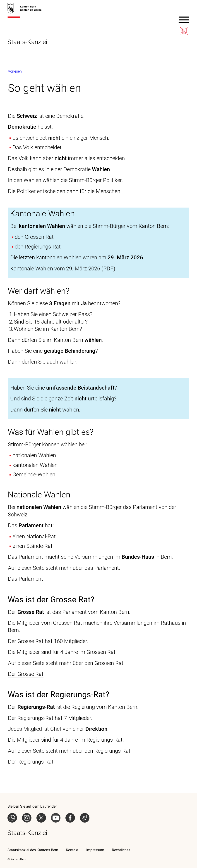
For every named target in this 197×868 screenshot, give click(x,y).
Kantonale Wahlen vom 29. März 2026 (55, 269)
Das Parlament (25, 579)
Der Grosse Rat (26, 674)
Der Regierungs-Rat (31, 762)
